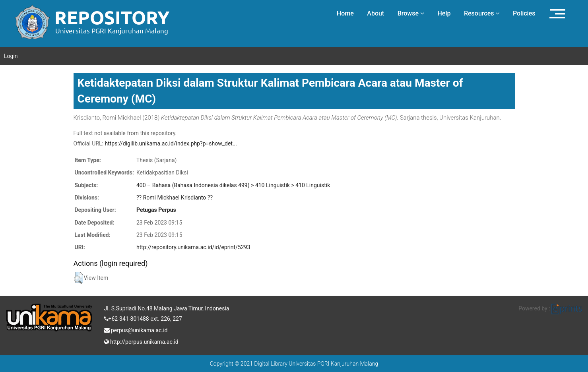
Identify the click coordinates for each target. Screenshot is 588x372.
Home (345, 13)
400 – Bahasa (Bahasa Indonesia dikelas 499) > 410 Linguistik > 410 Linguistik (233, 185)
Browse (411, 13)
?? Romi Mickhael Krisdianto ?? (175, 198)
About (376, 13)
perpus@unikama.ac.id (136, 329)
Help (444, 13)
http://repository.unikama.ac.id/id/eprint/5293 (193, 247)
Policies (524, 13)
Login (11, 56)
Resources (482, 13)
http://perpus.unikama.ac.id (141, 341)
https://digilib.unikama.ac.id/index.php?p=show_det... (171, 143)
